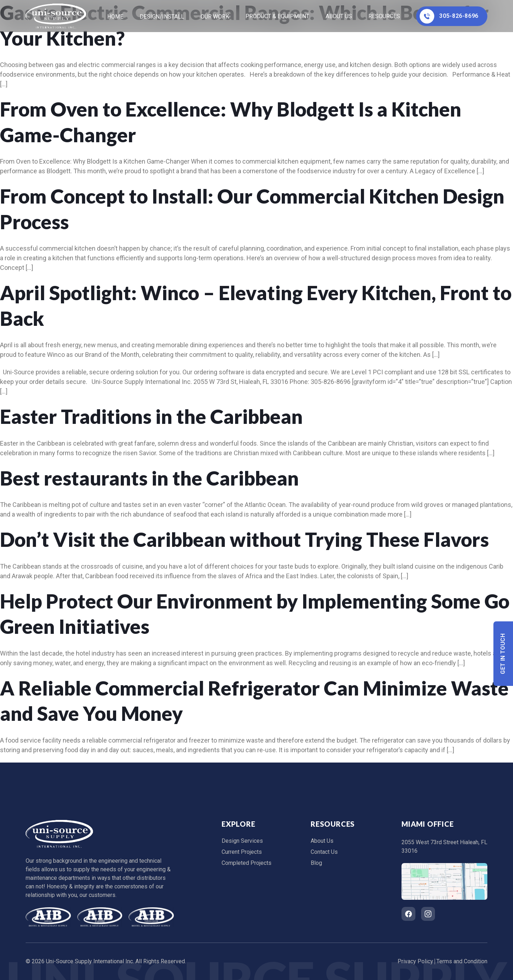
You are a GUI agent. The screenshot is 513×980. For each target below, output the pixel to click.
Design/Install (162, 17)
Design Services (242, 841)
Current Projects (242, 852)
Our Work (215, 17)
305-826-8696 (449, 16)
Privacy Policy (415, 961)
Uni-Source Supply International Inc (89, 961)
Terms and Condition (462, 961)
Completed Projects (247, 863)
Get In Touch (503, 654)
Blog (316, 863)
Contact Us (324, 852)
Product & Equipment (277, 16)
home (115, 17)
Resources (384, 16)
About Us (339, 16)
